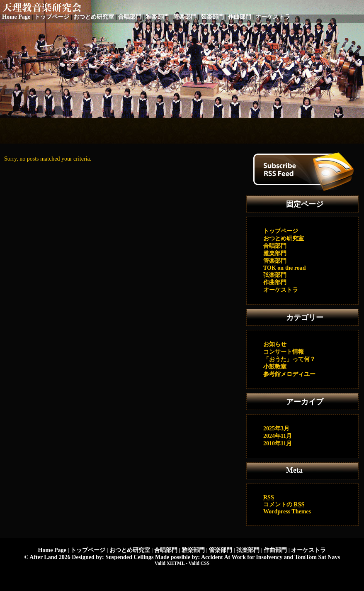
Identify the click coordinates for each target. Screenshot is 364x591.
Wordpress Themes (287, 512)
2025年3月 (276, 429)
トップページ (52, 17)
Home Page (16, 17)
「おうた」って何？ (289, 359)
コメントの (284, 504)
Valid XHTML (170, 563)
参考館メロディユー (289, 374)
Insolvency (269, 557)
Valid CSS (199, 563)
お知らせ (275, 344)
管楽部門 (185, 17)
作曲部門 (240, 17)
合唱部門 (130, 17)
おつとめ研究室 (94, 17)
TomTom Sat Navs (317, 557)
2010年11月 (278, 443)
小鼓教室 (275, 367)
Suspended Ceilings (129, 557)
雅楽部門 (157, 17)
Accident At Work (223, 557)
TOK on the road (285, 268)
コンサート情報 (284, 352)
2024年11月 (278, 436)
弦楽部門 (212, 17)
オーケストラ (273, 17)
